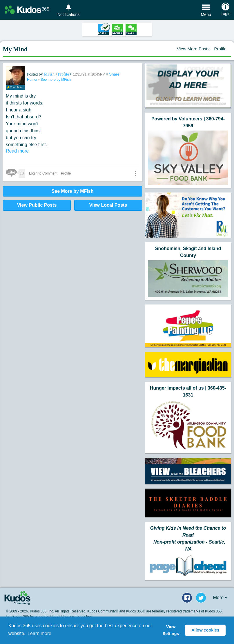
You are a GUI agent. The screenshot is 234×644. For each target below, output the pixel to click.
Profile (220, 49)
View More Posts (193, 49)
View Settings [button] (171, 630)
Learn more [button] (39, 633)
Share (114, 74)
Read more (17, 151)
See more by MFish (56, 80)
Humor (33, 80)
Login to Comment (43, 173)
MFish (50, 74)
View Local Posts (108, 205)
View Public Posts (37, 205)
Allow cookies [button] (205, 630)
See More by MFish (73, 191)
